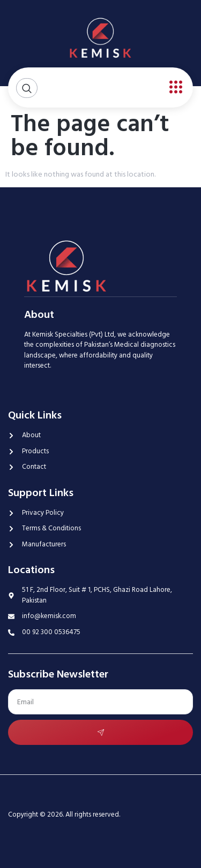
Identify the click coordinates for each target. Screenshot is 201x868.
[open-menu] (173, 87)
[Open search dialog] (27, 88)
